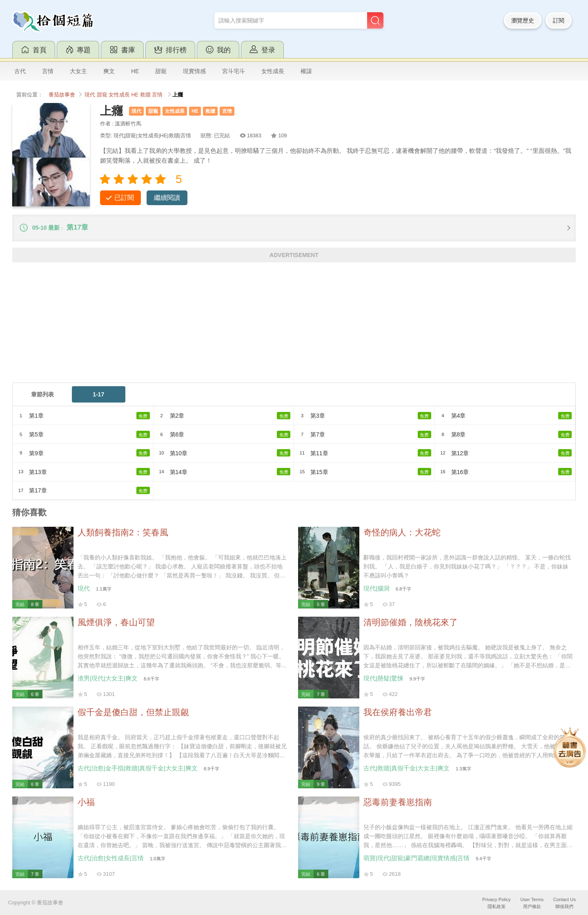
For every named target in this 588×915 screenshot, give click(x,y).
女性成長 (273, 71)
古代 (20, 71)
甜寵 (161, 71)
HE (135, 71)
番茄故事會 (62, 95)
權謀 (306, 71)
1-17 (98, 394)
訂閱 (559, 20)
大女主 (78, 71)
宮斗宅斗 (234, 71)
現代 (90, 95)
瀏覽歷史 (523, 20)
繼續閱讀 (167, 198)
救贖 (145, 95)
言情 (48, 71)
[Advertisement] (257, 325)
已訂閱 (124, 198)
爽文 (109, 71)
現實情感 (194, 71)
